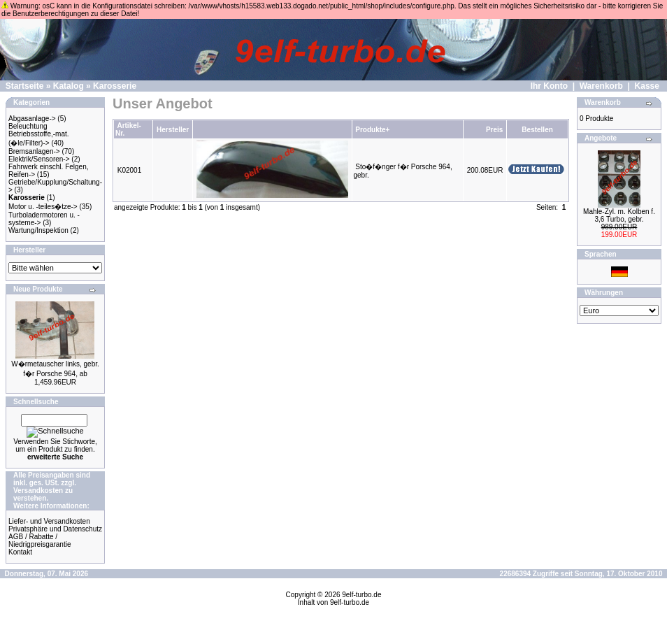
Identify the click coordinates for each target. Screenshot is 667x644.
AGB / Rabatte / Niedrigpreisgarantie (40, 541)
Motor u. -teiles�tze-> (43, 207)
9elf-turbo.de (361, 595)
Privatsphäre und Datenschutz (55, 529)
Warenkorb (601, 86)
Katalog (69, 86)
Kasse (647, 86)
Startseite (25, 86)
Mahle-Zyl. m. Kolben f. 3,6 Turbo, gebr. (619, 215)
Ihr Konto (549, 86)
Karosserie (115, 86)
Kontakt (20, 552)
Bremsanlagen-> (34, 151)
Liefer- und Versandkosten (49, 521)
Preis (494, 130)
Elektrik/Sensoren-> (39, 159)
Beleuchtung (28, 126)
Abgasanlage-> (32, 119)
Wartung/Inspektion (38, 230)
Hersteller (173, 130)
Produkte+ (372, 130)
